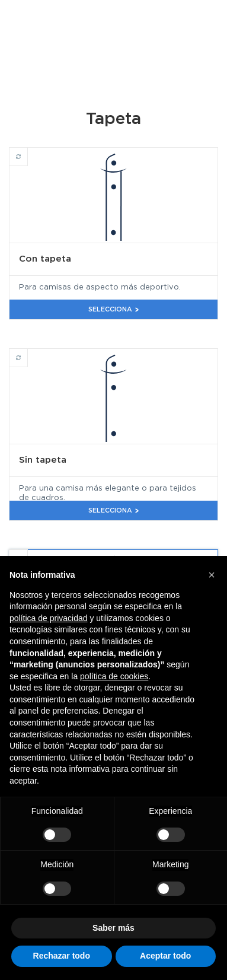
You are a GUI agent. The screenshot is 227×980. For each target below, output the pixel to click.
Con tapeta (28, 151)
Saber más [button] (113, 928)
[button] (212, 575)
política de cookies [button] (114, 676)
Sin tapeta (28, 352)
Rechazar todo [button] (62, 956)
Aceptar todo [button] (165, 956)
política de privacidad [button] (49, 618)
